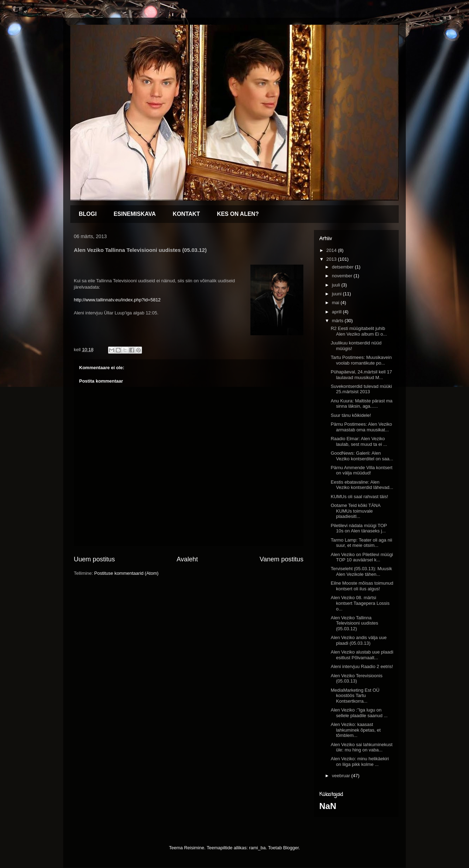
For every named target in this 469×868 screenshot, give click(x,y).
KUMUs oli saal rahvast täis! (359, 497)
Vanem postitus (281, 559)
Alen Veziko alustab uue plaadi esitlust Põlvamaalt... (362, 655)
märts (338, 321)
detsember (343, 267)
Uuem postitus (94, 559)
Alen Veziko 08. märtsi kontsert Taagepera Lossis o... (360, 603)
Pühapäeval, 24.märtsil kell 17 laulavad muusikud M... (361, 375)
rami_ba (257, 848)
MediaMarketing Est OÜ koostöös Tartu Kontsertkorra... (355, 696)
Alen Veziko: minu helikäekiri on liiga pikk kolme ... (360, 761)
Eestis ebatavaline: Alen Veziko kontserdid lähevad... (362, 485)
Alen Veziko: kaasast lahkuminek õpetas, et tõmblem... (355, 730)
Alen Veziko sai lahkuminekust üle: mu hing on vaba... (361, 747)
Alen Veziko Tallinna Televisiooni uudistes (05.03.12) (354, 623)
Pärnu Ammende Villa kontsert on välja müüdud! (361, 470)
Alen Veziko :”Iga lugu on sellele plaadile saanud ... (359, 713)
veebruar (342, 776)
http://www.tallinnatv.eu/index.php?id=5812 (117, 300)
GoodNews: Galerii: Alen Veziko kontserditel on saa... (362, 456)
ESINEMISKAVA (135, 214)
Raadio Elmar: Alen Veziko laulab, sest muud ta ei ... (359, 441)
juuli (337, 285)
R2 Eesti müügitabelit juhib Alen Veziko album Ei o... (359, 331)
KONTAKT (186, 214)
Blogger (291, 848)
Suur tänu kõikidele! (351, 415)
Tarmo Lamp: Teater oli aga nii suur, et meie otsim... (361, 543)
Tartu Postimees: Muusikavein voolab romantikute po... (361, 360)
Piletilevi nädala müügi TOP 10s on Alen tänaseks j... (359, 528)
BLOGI (88, 214)
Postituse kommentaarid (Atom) (126, 573)
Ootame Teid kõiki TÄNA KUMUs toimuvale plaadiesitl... (355, 511)
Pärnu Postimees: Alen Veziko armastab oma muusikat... (361, 427)
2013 (332, 259)
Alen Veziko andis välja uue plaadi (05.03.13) (358, 640)
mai (336, 303)
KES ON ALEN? (238, 214)
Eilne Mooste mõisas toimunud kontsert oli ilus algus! (362, 586)
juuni (337, 294)
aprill (337, 312)
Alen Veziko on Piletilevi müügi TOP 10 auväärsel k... (362, 557)
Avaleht (187, 559)
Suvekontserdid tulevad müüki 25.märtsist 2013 (361, 389)
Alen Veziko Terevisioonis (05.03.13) (356, 678)
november (343, 276)
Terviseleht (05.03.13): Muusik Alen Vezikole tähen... (361, 571)
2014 (332, 250)
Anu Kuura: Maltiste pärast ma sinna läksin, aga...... (361, 404)
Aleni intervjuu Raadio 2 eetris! (362, 666)
